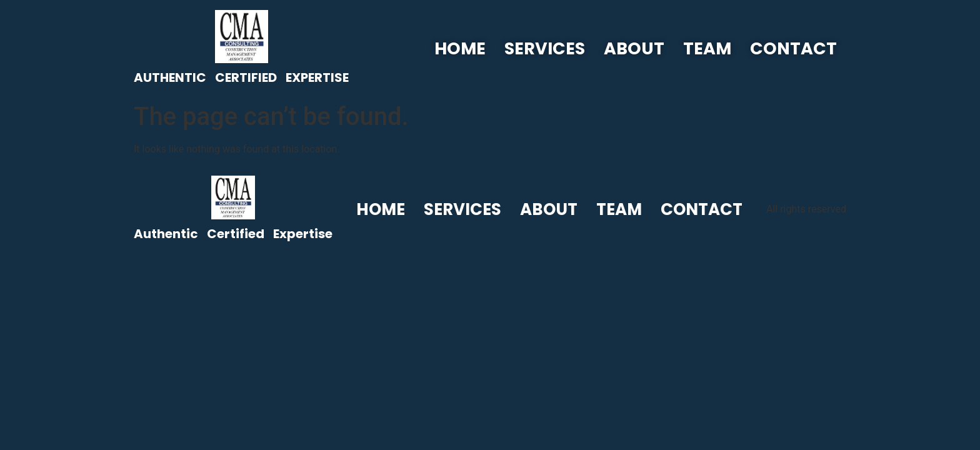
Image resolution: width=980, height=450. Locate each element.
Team (707, 48)
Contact (793, 48)
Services (545, 48)
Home (460, 48)
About (634, 48)
